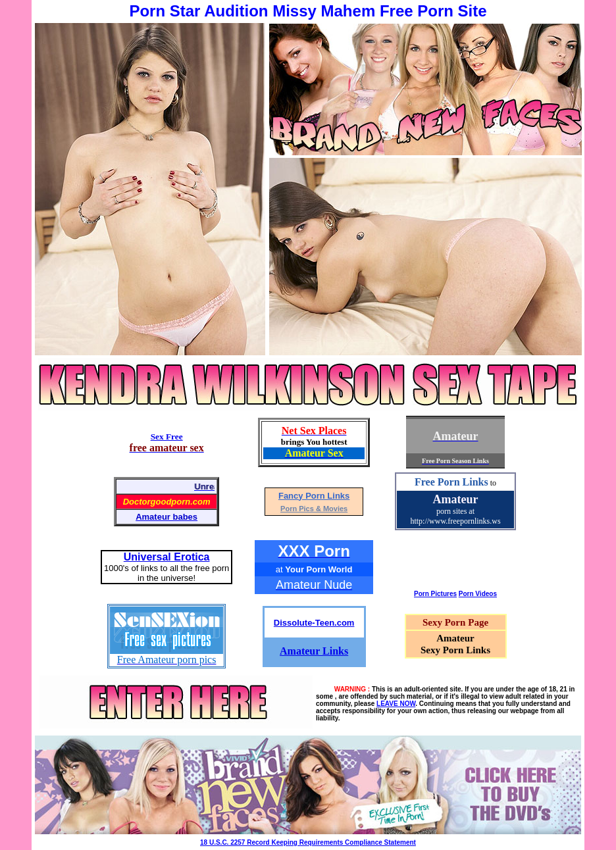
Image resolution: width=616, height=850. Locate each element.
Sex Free (167, 437)
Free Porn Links (451, 482)
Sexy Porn (444, 622)
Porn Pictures (435, 594)
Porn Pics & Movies (314, 509)
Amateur (456, 499)
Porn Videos (478, 594)
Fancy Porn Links (314, 496)
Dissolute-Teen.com (314, 623)
